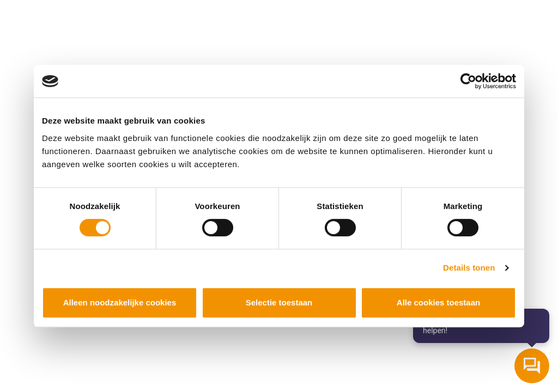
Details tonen (469, 268)
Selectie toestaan (279, 302)
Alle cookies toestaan (438, 302)
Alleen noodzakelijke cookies (120, 302)
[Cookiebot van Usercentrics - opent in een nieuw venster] (468, 81)
